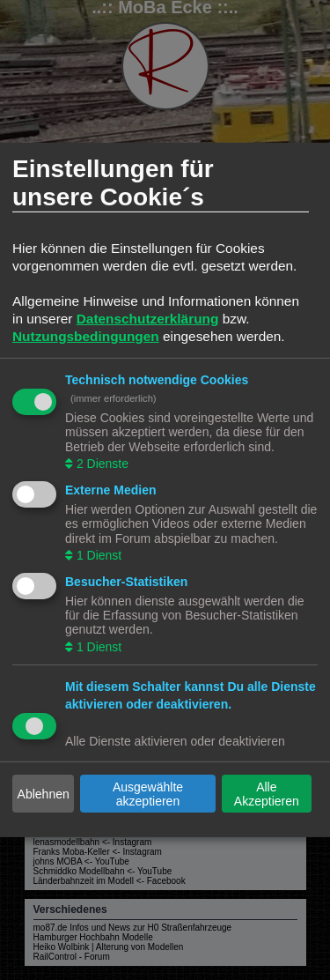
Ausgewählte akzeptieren (148, 794)
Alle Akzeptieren (267, 794)
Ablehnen (44, 794)
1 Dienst (97, 555)
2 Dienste (101, 464)
